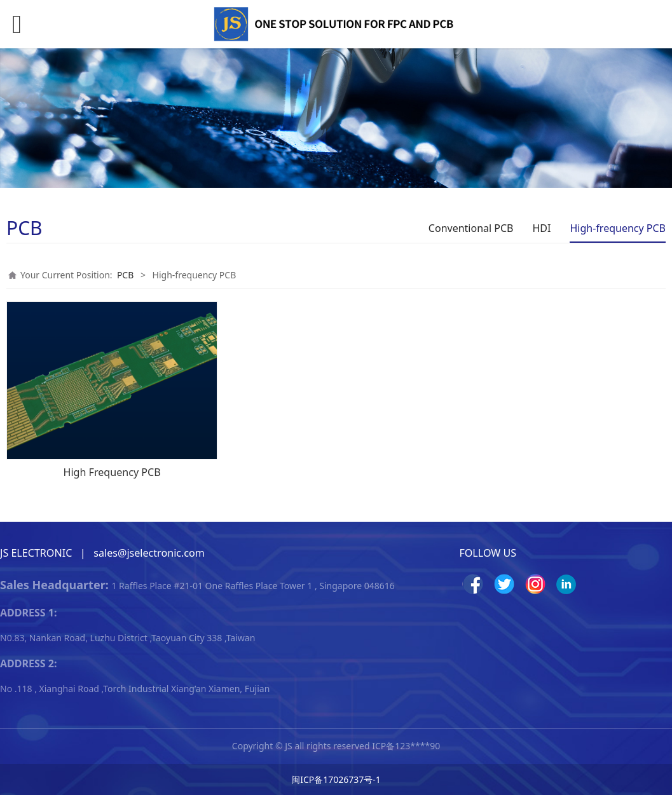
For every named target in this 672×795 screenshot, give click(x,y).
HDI (542, 228)
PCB (125, 275)
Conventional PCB (471, 228)
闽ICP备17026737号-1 (336, 779)
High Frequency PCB (112, 472)
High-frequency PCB (618, 228)
